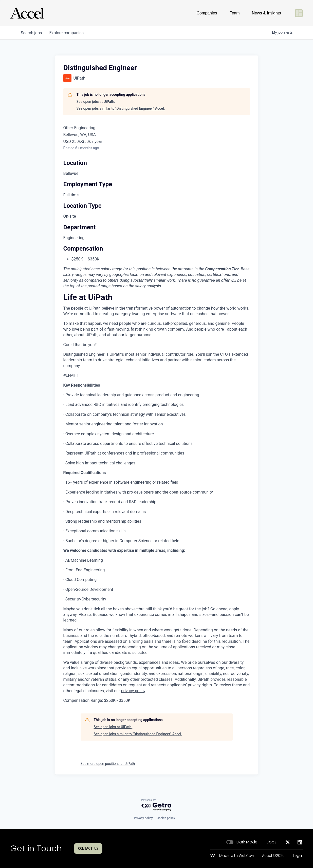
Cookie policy (166, 818)
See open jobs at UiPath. (96, 102)
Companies (207, 13)
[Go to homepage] (27, 13)
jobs (32, 33)
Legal (298, 856)
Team (235, 13)
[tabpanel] (157, 499)
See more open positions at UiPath (108, 764)
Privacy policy (143, 818)
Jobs (272, 842)
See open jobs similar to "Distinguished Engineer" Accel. (121, 108)
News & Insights (266, 13)
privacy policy (133, 691)
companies (68, 33)
